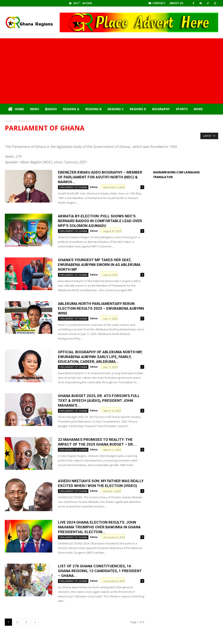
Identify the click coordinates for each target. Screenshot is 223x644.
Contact (157, 3)
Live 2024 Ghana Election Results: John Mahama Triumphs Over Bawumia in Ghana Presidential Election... (99, 527)
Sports (182, 109)
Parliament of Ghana (73, 187)
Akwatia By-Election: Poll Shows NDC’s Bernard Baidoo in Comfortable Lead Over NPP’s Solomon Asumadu (100, 221)
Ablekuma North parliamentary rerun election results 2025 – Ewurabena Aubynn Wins (101, 308)
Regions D (138, 109)
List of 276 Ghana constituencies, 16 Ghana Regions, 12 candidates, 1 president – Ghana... (100, 571)
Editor (94, 187)
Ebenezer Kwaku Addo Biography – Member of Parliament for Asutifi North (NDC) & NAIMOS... (100, 177)
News (35, 109)
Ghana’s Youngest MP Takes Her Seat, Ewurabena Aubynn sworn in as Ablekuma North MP (99, 265)
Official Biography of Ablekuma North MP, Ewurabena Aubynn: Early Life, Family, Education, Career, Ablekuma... (100, 357)
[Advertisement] (111, 71)
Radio (51, 109)
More (198, 109)
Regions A (71, 109)
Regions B (93, 109)
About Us (176, 3)
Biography (161, 109)
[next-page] (35, 622)
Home (16, 109)
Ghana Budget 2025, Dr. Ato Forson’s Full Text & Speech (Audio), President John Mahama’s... (99, 401)
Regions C (116, 109)
